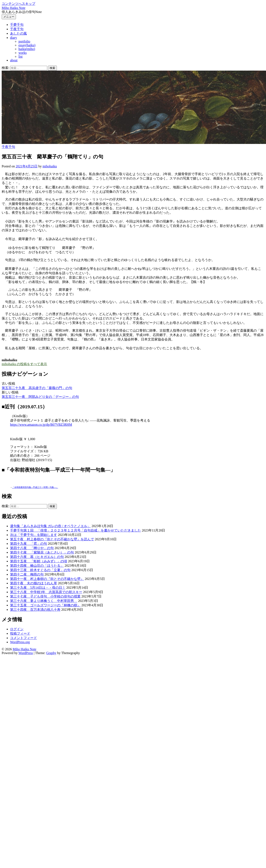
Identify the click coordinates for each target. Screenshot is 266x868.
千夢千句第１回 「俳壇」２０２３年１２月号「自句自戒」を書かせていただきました (76, 530)
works (23, 53)
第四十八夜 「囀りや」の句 (32, 548)
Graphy (51, 653)
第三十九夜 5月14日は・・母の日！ (38, 588)
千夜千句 (17, 29)
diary (14, 38)
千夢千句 (17, 25)
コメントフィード (23, 638)
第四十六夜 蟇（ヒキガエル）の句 (37, 557)
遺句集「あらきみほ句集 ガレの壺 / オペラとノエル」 (50, 526)
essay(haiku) (27, 45)
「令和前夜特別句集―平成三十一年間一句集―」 (35, 487)
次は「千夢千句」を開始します (34, 535)
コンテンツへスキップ (18, 4)
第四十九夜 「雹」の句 (29, 544)
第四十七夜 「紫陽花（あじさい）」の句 (42, 552)
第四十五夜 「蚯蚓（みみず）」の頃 (39, 561)
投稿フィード (20, 633)
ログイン (17, 629)
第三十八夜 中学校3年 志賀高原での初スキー (46, 592)
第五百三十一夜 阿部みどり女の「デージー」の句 (40, 397)
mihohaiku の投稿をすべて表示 (24, 364)
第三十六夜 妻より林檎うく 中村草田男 (44, 601)
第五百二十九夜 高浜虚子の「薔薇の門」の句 (37, 388)
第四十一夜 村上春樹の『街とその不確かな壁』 (47, 579)
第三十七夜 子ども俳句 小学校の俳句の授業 (45, 596)
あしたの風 (18, 33)
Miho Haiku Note (14, 8)
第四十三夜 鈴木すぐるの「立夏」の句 (40, 570)
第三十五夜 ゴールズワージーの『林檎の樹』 (45, 605)
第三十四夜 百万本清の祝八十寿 (35, 610)
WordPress (26, 653)
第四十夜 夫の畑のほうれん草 (34, 583)
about (14, 60)
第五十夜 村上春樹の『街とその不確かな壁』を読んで (52, 539)
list (21, 56)
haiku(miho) (27, 49)
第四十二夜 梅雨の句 (27, 574)
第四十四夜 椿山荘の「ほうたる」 (37, 566)
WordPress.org (20, 642)
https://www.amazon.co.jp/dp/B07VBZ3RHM (41, 425)
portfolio (24, 41)
